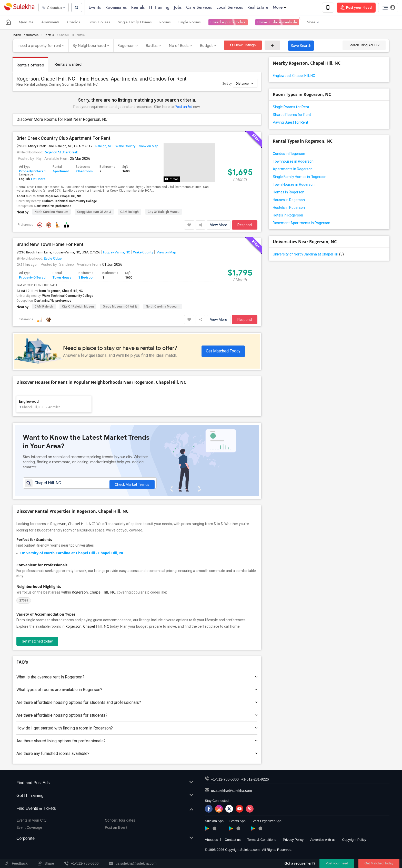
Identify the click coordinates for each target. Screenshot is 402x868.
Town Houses (99, 23)
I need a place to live (228, 23)
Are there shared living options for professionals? (137, 743)
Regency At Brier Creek (61, 152)
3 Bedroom (87, 278)
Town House (62, 278)
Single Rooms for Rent (291, 107)
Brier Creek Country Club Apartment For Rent (63, 139)
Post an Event (116, 829)
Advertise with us (323, 842)
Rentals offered (31, 65)
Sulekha (19, 8)
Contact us (233, 842)
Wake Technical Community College (68, 296)
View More (219, 225)
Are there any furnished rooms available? (137, 756)
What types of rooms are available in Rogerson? (137, 692)
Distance (245, 83)
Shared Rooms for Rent (292, 115)
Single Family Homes (135, 23)
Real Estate (260, 8)
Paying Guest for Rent (290, 123)
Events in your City (31, 822)
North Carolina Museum (51, 212)
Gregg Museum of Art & (94, 212)
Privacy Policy (293, 842)
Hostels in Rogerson (289, 208)
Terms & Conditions (262, 842)
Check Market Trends (132, 484)
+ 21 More (38, 179)
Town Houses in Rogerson (294, 185)
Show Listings (243, 45)
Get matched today (37, 643)
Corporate (105, 840)
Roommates (118, 8)
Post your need (337, 863)
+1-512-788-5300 (225, 781)
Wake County (125, 146)
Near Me (26, 23)
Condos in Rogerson (289, 154)
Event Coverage (29, 829)
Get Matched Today (223, 351)
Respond (245, 225)
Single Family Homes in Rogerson (300, 177)
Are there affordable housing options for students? (137, 717)
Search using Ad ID (364, 45)
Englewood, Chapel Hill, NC (294, 76)
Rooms (165, 23)
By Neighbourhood (89, 46)
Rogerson (126, 46)
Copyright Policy (354, 842)
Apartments (50, 23)
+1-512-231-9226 (255, 781)
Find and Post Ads (105, 785)
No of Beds (179, 46)
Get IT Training (105, 798)
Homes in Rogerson (289, 192)
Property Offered (32, 171)
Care (201, 8)
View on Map (148, 146)
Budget (206, 46)
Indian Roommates (26, 35)
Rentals (140, 8)
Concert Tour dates (120, 822)
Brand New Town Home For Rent (50, 245)
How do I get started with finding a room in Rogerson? (137, 730)
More (282, 8)
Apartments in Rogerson (293, 169)
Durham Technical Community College (70, 201)
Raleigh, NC (104, 146)
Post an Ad (183, 107)
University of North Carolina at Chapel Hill (308, 254)
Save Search (301, 46)
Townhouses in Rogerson (293, 162)
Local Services (232, 8)
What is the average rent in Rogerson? (137, 679)
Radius (152, 46)
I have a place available (277, 23)
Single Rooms (190, 23)
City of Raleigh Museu (164, 212)
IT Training (161, 8)
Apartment (61, 171)
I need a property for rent (39, 46)
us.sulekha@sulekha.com (232, 793)
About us (211, 842)
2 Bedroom (84, 171)
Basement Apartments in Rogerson (301, 223)
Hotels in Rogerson (288, 215)
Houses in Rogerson (289, 200)
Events (97, 8)
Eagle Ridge (53, 259)
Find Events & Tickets (105, 810)
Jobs (180, 8)
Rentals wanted (69, 65)
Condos (74, 23)
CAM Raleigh (129, 212)
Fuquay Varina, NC (117, 252)
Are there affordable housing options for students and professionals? (137, 704)
